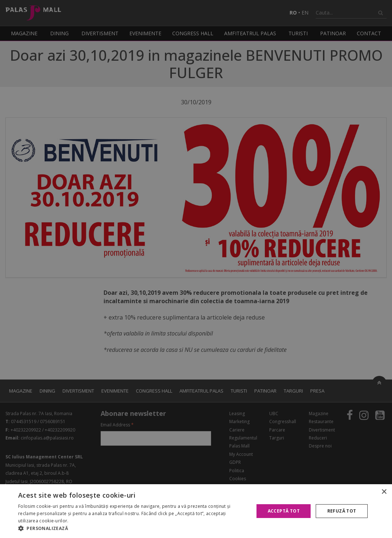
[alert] (196, 269)
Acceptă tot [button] (284, 511)
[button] (133, 529)
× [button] (384, 492)
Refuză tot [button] (342, 511)
